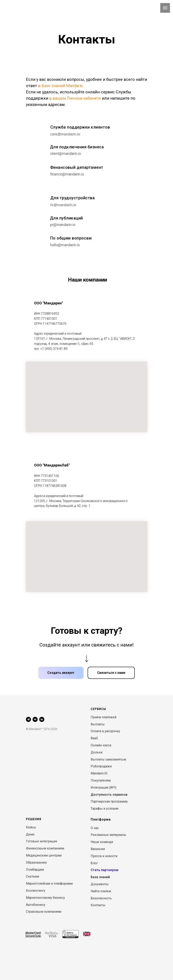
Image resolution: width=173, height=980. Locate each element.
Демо (30, 834)
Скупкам (32, 876)
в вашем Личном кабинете (75, 98)
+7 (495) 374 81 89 (54, 349)
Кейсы (31, 827)
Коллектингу (36, 891)
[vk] (35, 719)
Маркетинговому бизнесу (45, 898)
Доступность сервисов (109, 795)
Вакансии (98, 849)
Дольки (97, 752)
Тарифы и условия (105, 809)
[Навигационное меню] (165, 8)
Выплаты (98, 724)
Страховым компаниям (44, 912)
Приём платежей (103, 717)
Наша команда (102, 842)
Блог (94, 863)
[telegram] (28, 719)
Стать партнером (105, 870)
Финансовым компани (43, 848)
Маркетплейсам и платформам (49, 883)
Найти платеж (101, 891)
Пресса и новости (104, 856)
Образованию (36, 862)
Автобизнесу (36, 905)
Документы (100, 884)
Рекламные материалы (108, 835)
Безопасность (101, 898)
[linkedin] (42, 719)
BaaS (94, 738)
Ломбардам (35, 870)
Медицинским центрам (44, 855)
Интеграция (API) (103, 787)
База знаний (100, 877)
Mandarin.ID (99, 773)
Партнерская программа (109, 801)
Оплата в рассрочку (105, 731)
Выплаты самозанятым (108, 759)
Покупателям (101, 780)
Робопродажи (101, 766)
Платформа (101, 819)
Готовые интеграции (41, 841)
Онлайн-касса (101, 745)
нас (96, 828)
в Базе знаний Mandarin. (61, 86)
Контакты (98, 905)
